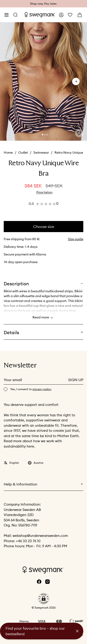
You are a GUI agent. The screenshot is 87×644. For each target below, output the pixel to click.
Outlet (23, 152)
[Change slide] (42, 135)
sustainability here (19, 446)
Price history (45, 192)
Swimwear (41, 152)
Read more (43, 318)
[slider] (43, 82)
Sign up (76, 380)
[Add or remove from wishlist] (79, 133)
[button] (44, 599)
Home (8, 152)
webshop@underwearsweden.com (40, 536)
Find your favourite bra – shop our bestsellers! (35, 631)
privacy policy (42, 389)
